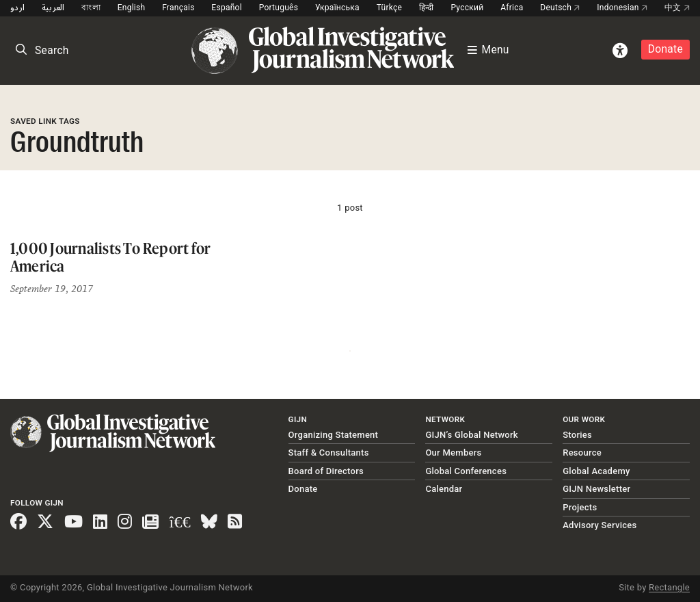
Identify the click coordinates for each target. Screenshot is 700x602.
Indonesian (622, 8)
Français (178, 8)
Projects (580, 507)
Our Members (453, 453)
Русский (467, 8)
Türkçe (389, 8)
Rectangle (669, 587)
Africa (512, 8)
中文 (677, 8)
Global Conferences (466, 471)
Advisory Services (600, 525)
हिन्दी (427, 8)
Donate (665, 49)
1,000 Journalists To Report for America (110, 257)
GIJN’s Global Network (472, 435)
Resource (582, 453)
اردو (17, 8)
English (132, 8)
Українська (337, 8)
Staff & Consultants (329, 453)
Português (279, 8)
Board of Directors (326, 471)
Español (227, 8)
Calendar (444, 489)
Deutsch (560, 8)
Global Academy (596, 471)
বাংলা (91, 8)
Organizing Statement (334, 435)
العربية (53, 8)
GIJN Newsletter (596, 489)
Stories (577, 435)
